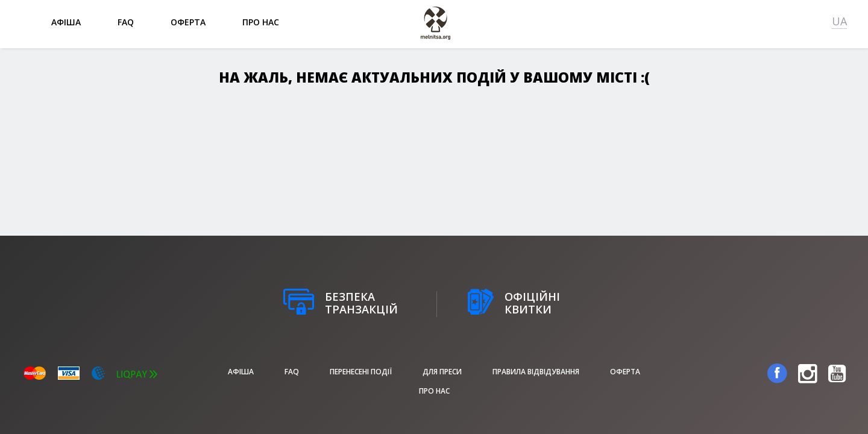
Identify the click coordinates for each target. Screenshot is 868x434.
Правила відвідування (536, 372)
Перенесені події (361, 372)
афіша (66, 22)
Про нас (261, 22)
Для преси (442, 372)
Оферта (188, 22)
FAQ (126, 22)
